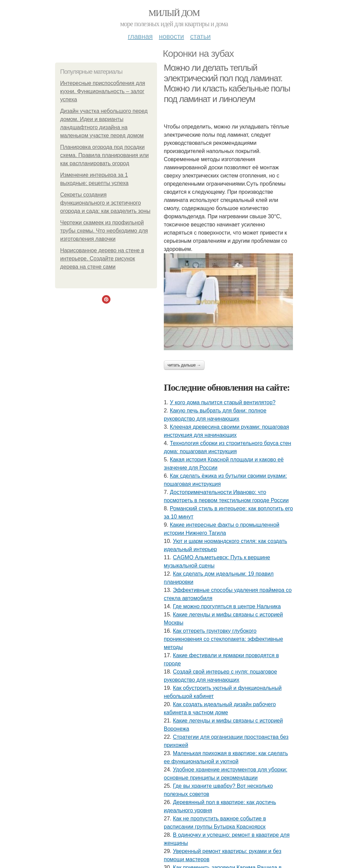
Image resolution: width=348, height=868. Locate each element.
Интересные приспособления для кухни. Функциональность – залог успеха (103, 91)
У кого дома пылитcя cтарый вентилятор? (223, 402)
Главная (140, 36)
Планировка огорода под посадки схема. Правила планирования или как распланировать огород (105, 155)
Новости (171, 36)
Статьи (200, 36)
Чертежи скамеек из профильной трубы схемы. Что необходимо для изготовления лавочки (104, 231)
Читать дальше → (184, 365)
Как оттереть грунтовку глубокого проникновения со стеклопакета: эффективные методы (223, 639)
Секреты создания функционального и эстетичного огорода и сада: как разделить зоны (105, 203)
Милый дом (174, 13)
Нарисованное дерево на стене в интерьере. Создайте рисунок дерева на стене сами (102, 259)
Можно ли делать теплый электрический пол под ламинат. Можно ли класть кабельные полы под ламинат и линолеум (227, 83)
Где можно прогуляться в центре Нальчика (227, 606)
